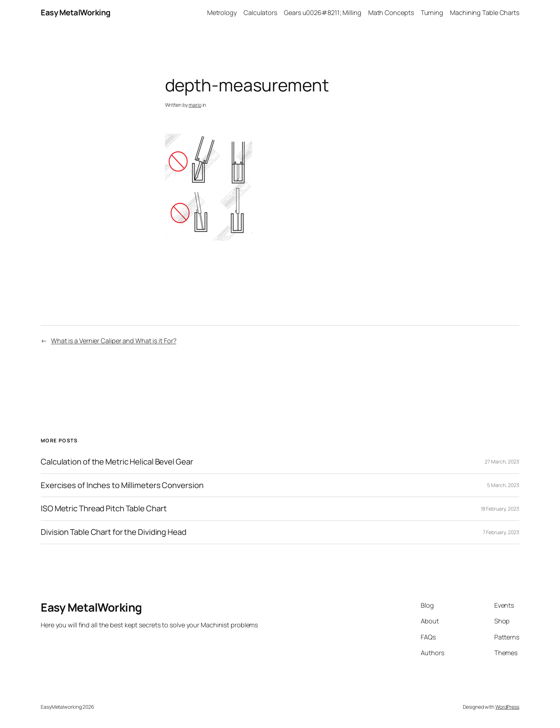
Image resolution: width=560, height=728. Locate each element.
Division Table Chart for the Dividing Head (114, 532)
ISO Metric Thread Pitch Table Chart (104, 509)
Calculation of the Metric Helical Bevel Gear (117, 462)
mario (195, 105)
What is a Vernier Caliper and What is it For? (114, 341)
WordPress (507, 707)
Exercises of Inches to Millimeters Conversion (122, 485)
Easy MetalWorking (76, 12)
